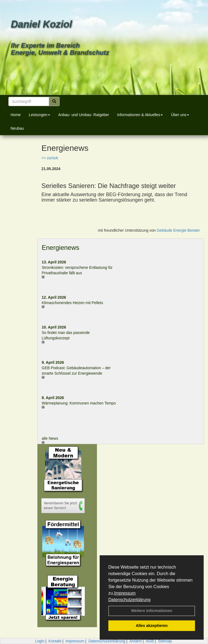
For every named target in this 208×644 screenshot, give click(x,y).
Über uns (180, 115)
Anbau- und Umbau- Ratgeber (84, 115)
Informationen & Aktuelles (140, 115)
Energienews (61, 248)
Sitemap (165, 641)
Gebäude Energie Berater (178, 230)
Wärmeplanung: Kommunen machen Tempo (79, 403)
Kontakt (55, 641)
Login (40, 641)
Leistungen (39, 115)
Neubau (17, 128)
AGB (150, 641)
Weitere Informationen (152, 611)
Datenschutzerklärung (129, 600)
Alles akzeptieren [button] (152, 626)
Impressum (125, 593)
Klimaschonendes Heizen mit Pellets (72, 303)
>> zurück (50, 158)
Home (16, 115)
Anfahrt (136, 641)
